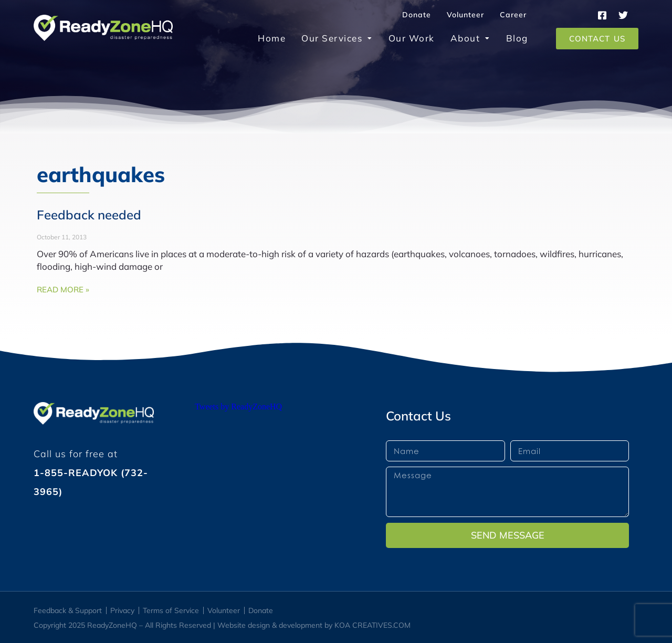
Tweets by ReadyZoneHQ (238, 407)
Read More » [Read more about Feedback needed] (63, 289)
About (470, 38)
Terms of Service (171, 610)
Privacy (122, 610)
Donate (417, 15)
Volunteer (465, 15)
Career (513, 15)
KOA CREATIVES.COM (372, 625)
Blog (517, 38)
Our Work (412, 38)
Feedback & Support (68, 610)
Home (272, 38)
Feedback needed (89, 215)
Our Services (337, 38)
